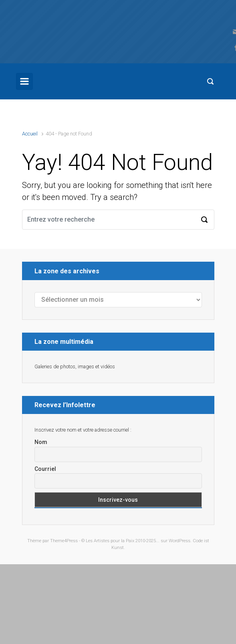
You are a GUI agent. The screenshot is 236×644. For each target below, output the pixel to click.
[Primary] (24, 81)
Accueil (30, 134)
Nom (41, 442)
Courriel (45, 469)
